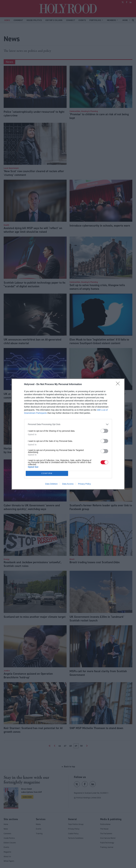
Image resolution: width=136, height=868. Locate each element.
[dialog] (68, 434)
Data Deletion (51, 484)
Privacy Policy (84, 484)
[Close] (119, 384)
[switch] (104, 431)
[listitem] (68, 424)
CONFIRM (47, 473)
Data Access (68, 484)
